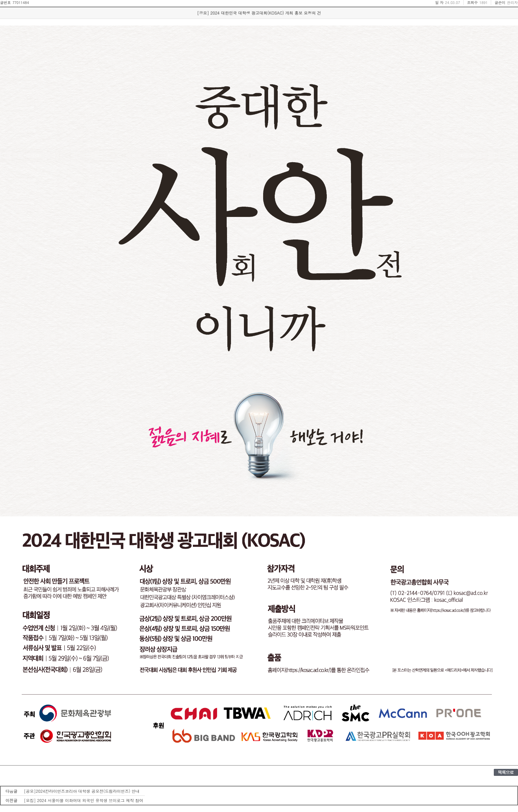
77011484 (21, 2)
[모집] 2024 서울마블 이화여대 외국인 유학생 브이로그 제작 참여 (84, 800)
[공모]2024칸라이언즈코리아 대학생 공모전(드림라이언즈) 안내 (82, 791)
